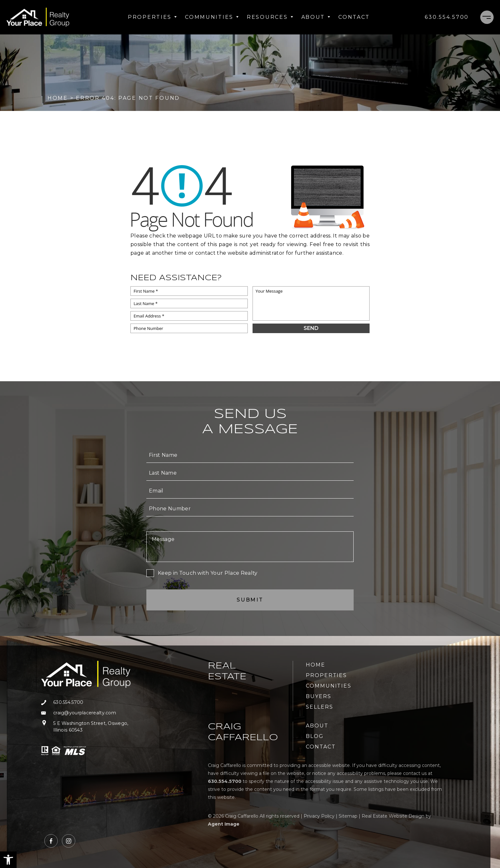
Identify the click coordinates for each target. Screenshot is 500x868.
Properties (153, 17)
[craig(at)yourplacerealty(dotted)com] (86, 713)
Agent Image (224, 824)
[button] (8, 860)
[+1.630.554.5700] (447, 17)
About (316, 17)
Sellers (319, 707)
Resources (270, 17)
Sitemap (348, 816)
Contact (354, 17)
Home (316, 665)
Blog (315, 736)
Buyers (319, 696)
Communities (212, 17)
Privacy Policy (319, 816)
